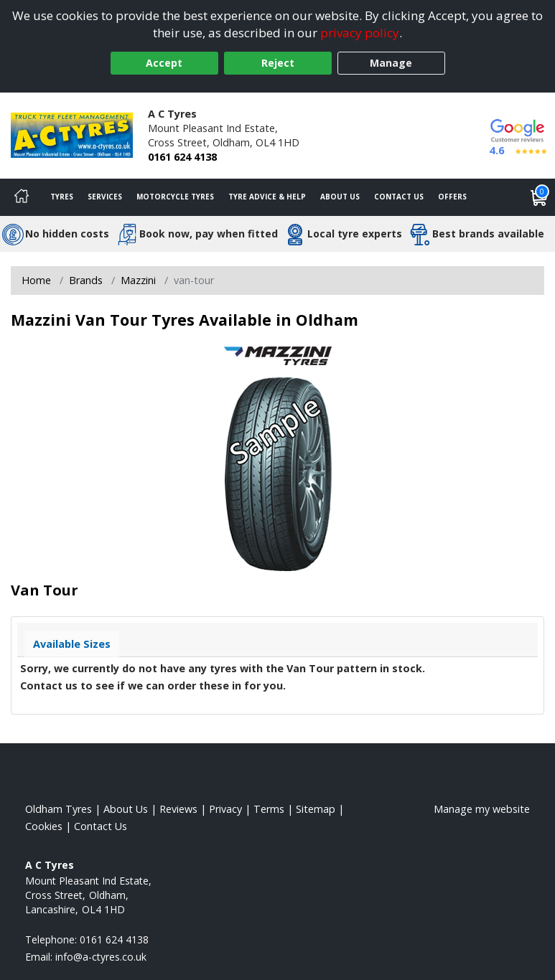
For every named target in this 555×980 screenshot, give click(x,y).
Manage (391, 63)
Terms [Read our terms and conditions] (269, 809)
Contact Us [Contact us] (399, 197)
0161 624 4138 (182, 157)
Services (105, 197)
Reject (278, 63)
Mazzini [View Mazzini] (138, 280)
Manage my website (482, 809)
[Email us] (101, 957)
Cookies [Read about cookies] (44, 826)
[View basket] (539, 197)
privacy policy (360, 33)
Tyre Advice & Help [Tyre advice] (267, 197)
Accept (164, 63)
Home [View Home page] (36, 280)
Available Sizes (72, 644)
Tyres (62, 197)
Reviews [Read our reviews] (178, 809)
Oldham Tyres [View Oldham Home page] (59, 809)
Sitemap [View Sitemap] (316, 809)
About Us (340, 197)
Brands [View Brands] (86, 280)
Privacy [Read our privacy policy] (225, 809)
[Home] (22, 197)
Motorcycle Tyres (175, 197)
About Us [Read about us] (126, 809)
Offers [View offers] (452, 197)
